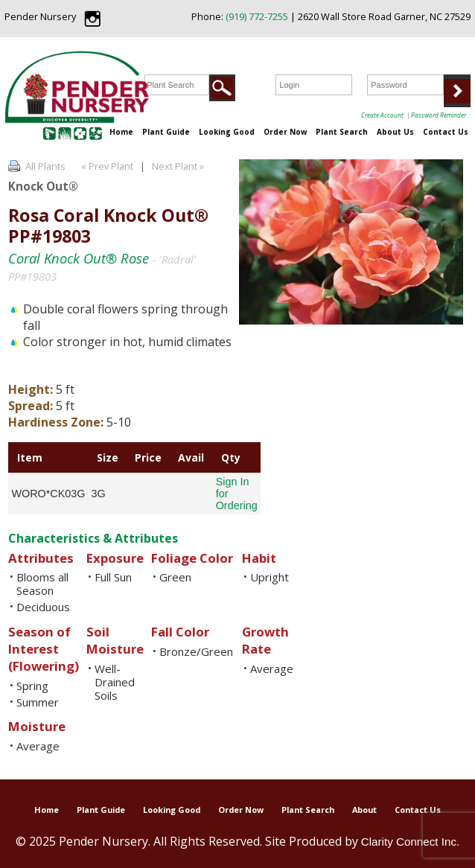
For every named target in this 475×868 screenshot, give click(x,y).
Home (121, 132)
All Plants (45, 166)
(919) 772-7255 (257, 16)
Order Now (285, 132)
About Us (395, 132)
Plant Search (342, 132)
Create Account (382, 115)
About (364, 810)
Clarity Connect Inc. (411, 842)
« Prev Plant (106, 166)
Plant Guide (166, 132)
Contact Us (446, 132)
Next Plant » (179, 166)
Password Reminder (439, 115)
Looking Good (227, 132)
